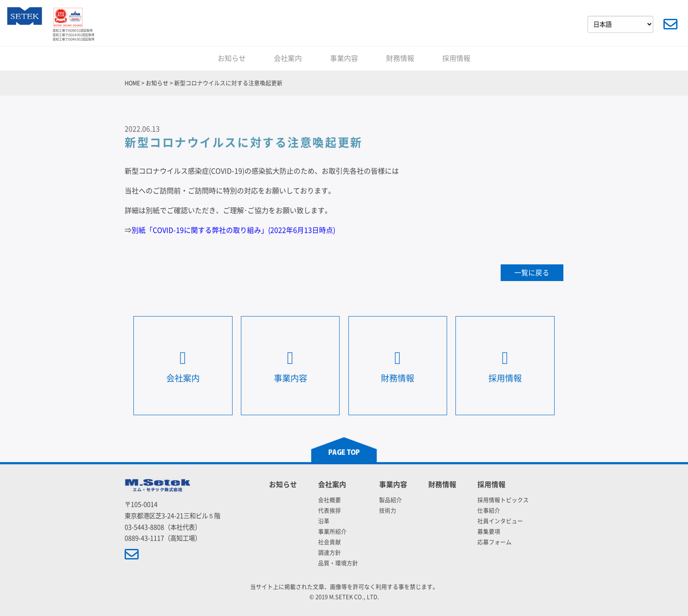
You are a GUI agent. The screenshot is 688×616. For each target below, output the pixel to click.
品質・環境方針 (338, 563)
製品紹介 (391, 500)
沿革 (324, 521)
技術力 (388, 511)
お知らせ (232, 58)
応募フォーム (494, 542)
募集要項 (489, 532)
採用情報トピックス (503, 500)
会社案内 (288, 58)
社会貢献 (330, 542)
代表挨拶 (330, 511)
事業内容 (344, 58)
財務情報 (400, 58)
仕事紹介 (489, 511)
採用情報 (456, 58)
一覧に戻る (532, 273)
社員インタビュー (500, 521)
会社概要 (330, 500)
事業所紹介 (332, 532)
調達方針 (330, 553)
